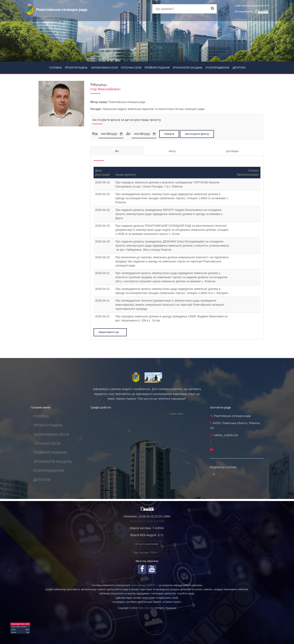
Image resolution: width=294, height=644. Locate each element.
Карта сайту (176, 414)
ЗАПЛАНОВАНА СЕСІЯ (104, 67)
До (128, 134)
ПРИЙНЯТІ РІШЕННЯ (157, 67)
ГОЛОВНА (55, 67)
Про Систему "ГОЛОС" (146, 553)
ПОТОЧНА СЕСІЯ (131, 67)
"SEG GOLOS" (146, 608)
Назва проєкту (126, 175)
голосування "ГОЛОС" (144, 585)
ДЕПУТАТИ (239, 67)
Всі (117, 151)
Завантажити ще (110, 332)
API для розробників (146, 544)
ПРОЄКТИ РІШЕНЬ (76, 67)
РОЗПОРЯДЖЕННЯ (217, 67)
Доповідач (232, 151)
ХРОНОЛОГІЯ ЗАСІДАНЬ (188, 67)
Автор (172, 151)
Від (95, 134)
